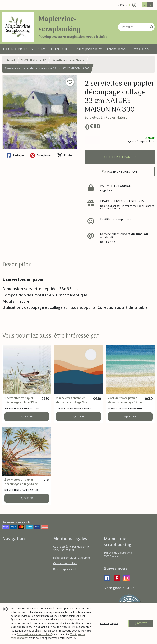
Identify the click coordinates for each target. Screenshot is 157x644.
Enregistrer (41, 155)
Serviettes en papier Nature (68, 60)
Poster (65, 155)
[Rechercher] (152, 27)
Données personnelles (66, 569)
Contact (122, 5)
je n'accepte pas (108, 623)
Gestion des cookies (65, 563)
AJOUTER (27, 416)
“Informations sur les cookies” (34, 634)
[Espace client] (134, 5)
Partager (15, 155)
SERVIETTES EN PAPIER (34, 60)
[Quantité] (92, 140)
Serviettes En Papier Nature (106, 117)
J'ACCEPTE (141, 623)
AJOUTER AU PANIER (120, 157)
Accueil (11, 60)
